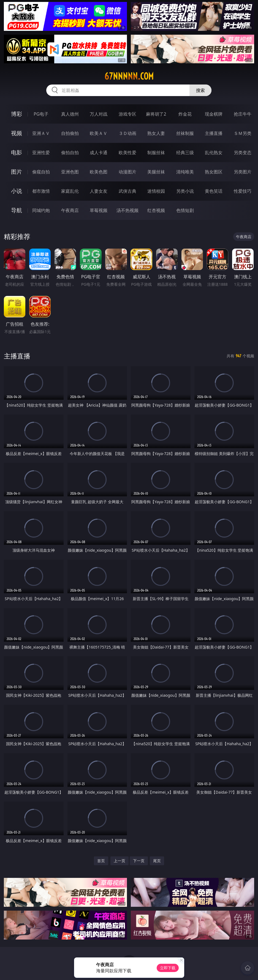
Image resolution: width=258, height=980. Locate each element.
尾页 (157, 861)
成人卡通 (99, 153)
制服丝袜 (156, 153)
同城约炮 (41, 210)
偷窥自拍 (41, 172)
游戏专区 (127, 114)
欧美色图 (99, 172)
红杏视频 (156, 210)
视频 (17, 133)
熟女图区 (214, 172)
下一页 (139, 861)
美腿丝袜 (156, 172)
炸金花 (185, 114)
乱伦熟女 (214, 153)
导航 (17, 210)
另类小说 (185, 191)
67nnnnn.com (129, 76)
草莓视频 (99, 210)
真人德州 (70, 114)
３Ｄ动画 (127, 133)
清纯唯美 (185, 172)
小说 (17, 191)
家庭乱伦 (70, 191)
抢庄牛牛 (243, 114)
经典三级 (185, 153)
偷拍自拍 (70, 153)
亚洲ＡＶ (41, 133)
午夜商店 (70, 210)
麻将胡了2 (156, 114)
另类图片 (243, 172)
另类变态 (243, 153)
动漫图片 (127, 172)
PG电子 (41, 114)
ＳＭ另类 (243, 133)
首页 (101, 861)
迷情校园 (156, 191)
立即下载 (168, 968)
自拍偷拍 (70, 133)
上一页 (120, 861)
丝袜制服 (185, 133)
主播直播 (214, 133)
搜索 (200, 90)
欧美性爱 (127, 153)
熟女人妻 (156, 133)
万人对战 (99, 114)
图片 (17, 172)
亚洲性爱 (41, 153)
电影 (17, 152)
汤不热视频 (127, 210)
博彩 (17, 114)
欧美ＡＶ (99, 133)
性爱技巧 (243, 191)
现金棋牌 (214, 114)
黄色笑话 (214, 191)
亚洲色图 (70, 172)
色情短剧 (185, 210)
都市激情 (41, 191)
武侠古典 (127, 191)
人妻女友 (99, 191)
